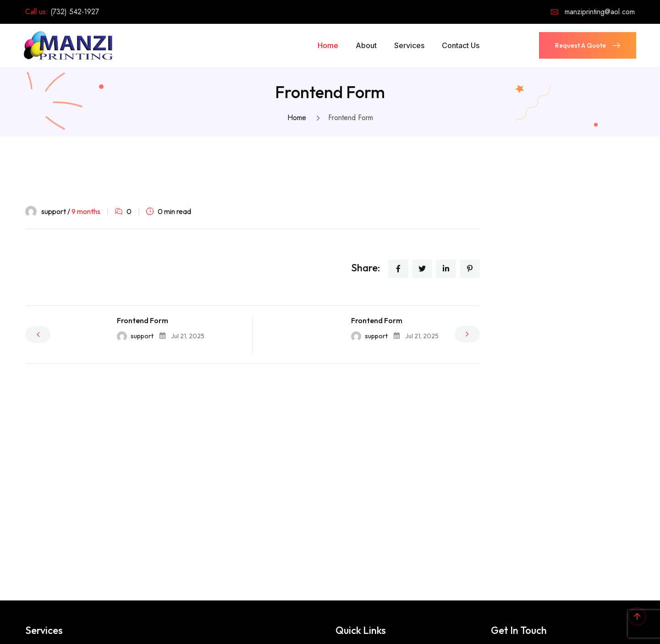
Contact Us (461, 45)
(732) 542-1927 (75, 12)
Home (328, 45)
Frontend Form (143, 320)
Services (409, 45)
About (366, 45)
